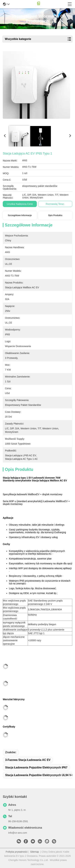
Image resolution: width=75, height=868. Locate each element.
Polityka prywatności (17, 852)
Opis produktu (55, 215)
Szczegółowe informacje (20, 215)
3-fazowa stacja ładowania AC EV (28, 760)
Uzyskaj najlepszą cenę (20, 204)
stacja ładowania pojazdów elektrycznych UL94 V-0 (39, 775)
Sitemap (34, 852)
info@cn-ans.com (18, 833)
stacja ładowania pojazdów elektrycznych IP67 (36, 767)
